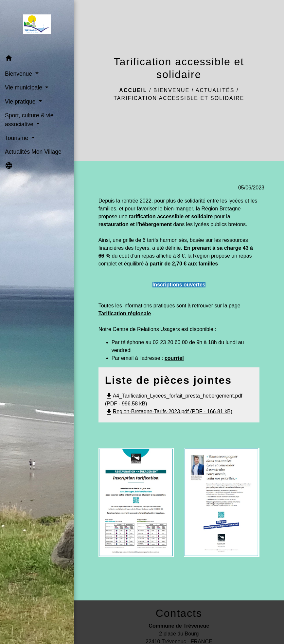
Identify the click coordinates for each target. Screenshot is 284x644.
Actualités (215, 90)
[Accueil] (37, 26)
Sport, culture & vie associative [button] (29, 120)
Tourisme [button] (17, 138)
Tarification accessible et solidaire (179, 98)
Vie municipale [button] (24, 88)
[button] (37, 59)
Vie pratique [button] (21, 102)
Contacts (179, 613)
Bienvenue (171, 90)
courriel (174, 358)
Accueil (133, 90)
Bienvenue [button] (19, 74)
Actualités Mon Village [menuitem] (33, 152)
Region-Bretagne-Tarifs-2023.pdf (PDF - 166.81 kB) (169, 411)
